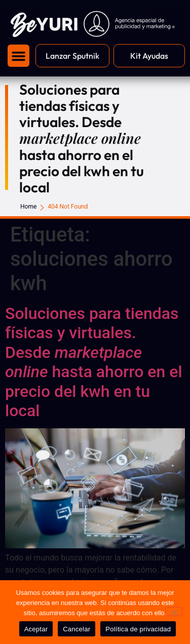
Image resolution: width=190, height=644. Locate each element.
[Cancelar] (174, 612)
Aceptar (36, 629)
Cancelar (77, 629)
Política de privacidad (138, 629)
